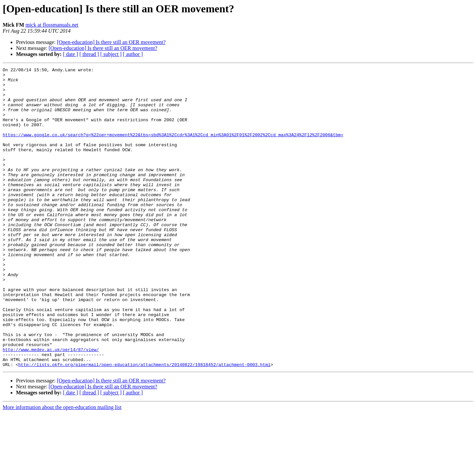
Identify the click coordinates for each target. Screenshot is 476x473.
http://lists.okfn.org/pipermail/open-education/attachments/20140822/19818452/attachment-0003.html (144, 424)
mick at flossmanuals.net (52, 25)
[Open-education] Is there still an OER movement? (111, 42)
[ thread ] (89, 54)
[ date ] (70, 54)
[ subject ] (111, 54)
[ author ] (133, 54)
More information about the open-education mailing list (62, 467)
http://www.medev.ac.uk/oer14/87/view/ (51, 406)
